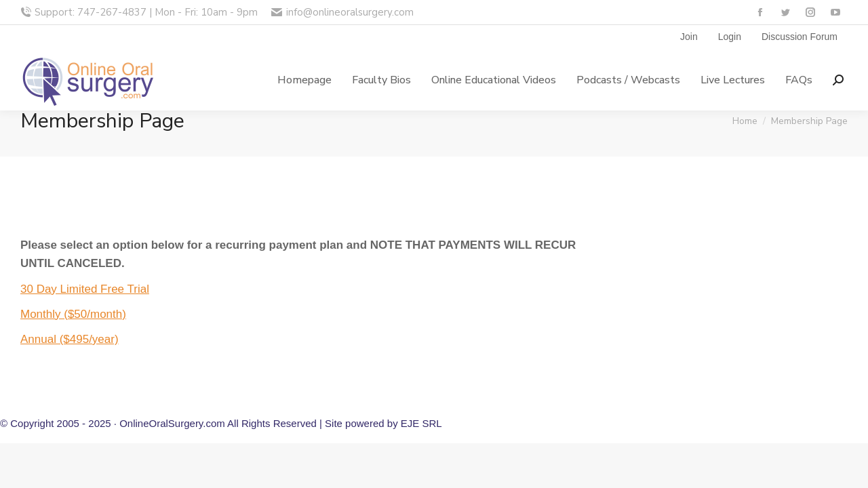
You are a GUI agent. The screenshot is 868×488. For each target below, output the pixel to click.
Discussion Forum (800, 37)
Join (689, 37)
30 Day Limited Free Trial (85, 289)
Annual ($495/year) (70, 339)
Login (730, 37)
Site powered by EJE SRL (383, 423)
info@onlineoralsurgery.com (342, 13)
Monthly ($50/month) (73, 314)
